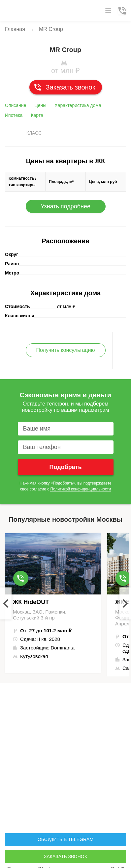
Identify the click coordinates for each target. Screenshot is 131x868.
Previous (6, 603)
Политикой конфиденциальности (81, 489)
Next (125, 603)
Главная (15, 29)
